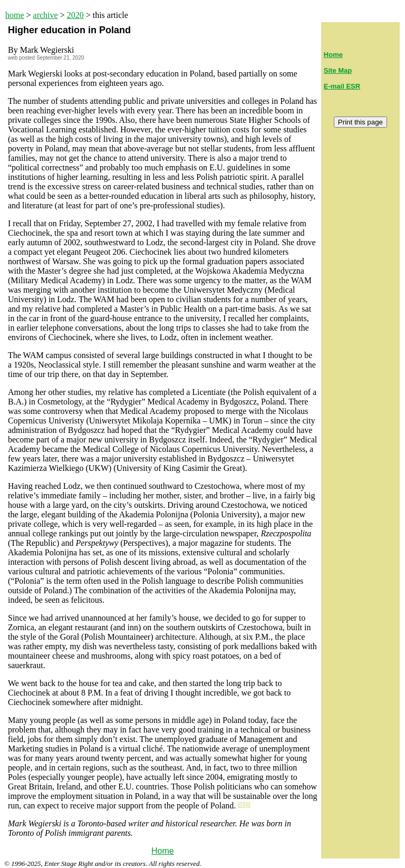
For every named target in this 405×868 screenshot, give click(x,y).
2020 (75, 15)
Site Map (338, 70)
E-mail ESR (342, 86)
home (15, 15)
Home (163, 851)
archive (46, 15)
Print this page (360, 122)
